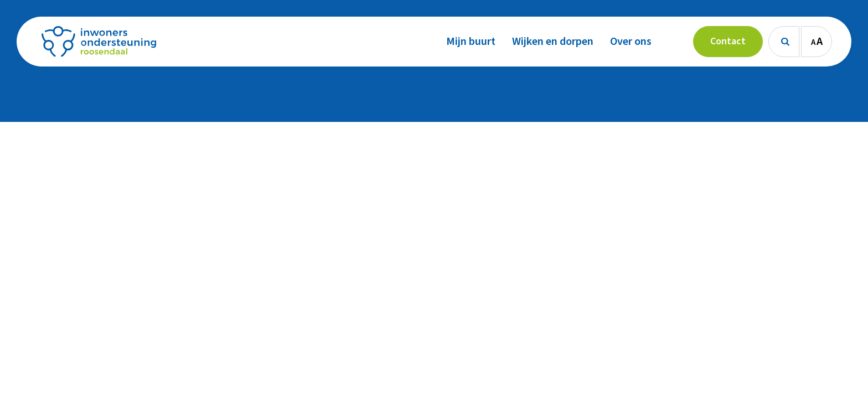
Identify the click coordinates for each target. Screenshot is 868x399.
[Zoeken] (784, 42)
